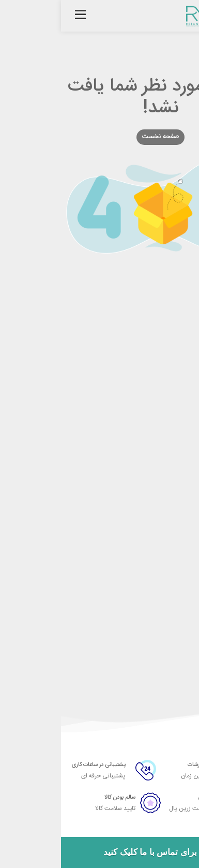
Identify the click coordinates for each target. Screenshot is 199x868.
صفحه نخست (100, 137)
